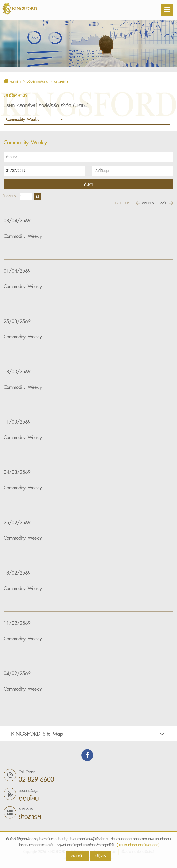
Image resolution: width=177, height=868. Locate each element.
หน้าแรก (12, 81)
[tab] (88, 734)
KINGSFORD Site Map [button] (88, 734)
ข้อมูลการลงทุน (37, 81)
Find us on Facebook (87, 755)
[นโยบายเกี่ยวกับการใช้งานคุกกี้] (138, 845)
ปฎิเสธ (101, 855)
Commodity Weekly (23, 236)
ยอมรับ (77, 855)
